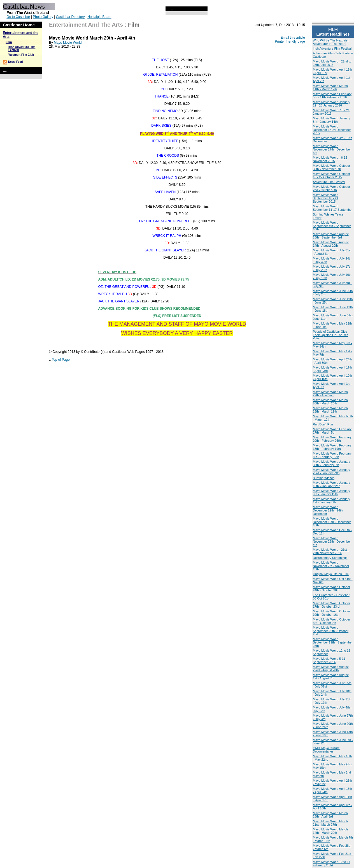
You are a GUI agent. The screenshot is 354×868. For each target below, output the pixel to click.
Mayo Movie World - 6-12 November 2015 (330, 159)
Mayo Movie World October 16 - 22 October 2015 (331, 175)
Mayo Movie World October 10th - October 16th (331, 613)
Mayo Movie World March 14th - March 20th (330, 831)
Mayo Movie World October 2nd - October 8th (331, 188)
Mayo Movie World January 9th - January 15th (331, 492)
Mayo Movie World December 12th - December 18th (332, 522)
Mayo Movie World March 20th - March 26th (330, 402)
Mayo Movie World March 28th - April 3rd (330, 815)
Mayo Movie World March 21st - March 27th (330, 823)
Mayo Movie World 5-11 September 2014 (329, 660)
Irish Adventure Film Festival (332, 48)
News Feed (15, 62)
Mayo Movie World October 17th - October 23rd (331, 605)
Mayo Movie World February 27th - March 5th (332, 431)
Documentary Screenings (330, 558)
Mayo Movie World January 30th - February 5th (331, 463)
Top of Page (61, 360)
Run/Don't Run (323, 424)
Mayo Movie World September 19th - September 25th (333, 642)
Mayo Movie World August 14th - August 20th (331, 244)
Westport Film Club (21, 55)
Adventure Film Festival (329, 182)
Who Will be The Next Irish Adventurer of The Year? (331, 42)
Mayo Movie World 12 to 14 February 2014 (332, 864)
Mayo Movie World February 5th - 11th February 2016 (332, 96)
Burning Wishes (324, 478)
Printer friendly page (290, 41)
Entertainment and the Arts (86, 25)
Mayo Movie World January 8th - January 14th (331, 120)
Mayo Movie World (68, 43)
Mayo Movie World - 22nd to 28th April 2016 (332, 63)
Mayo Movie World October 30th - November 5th (331, 167)
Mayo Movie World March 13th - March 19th (330, 410)
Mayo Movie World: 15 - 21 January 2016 (331, 112)
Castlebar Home (19, 25)
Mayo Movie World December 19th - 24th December (328, 510)
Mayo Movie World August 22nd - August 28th (331, 668)
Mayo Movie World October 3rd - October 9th (331, 621)
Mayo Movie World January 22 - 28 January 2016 (331, 104)
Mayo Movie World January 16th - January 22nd (331, 484)
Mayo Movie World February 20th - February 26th (332, 439)
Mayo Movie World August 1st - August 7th (331, 677)
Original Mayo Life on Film (331, 574)
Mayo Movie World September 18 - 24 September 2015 (326, 198)
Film (9, 42)
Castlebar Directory (70, 17)
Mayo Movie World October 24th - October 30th (331, 589)
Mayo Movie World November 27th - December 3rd (332, 149)
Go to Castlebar (18, 17)
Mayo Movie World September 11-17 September (333, 208)
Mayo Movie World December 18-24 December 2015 (332, 130)
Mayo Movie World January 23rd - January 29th (331, 471)
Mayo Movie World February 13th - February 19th (332, 447)
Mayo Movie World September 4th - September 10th (332, 226)
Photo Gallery (43, 17)
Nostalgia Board (99, 17)
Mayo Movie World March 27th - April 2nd (330, 394)
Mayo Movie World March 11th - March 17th (330, 87)
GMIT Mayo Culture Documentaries (326, 750)
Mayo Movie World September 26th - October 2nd (331, 631)
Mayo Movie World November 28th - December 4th (332, 541)
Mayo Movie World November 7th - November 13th (331, 566)
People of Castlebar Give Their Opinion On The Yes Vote (330, 335)
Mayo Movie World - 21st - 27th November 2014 (331, 551)
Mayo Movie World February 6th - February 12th (332, 455)
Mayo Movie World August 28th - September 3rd (331, 236)
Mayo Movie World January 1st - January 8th (331, 501)
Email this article (293, 38)
